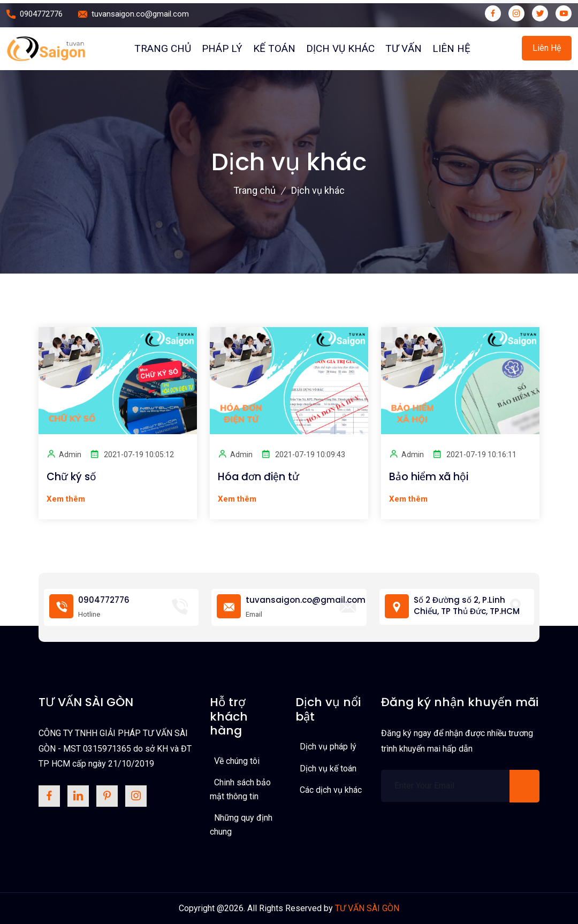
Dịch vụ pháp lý (328, 747)
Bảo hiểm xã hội (429, 477)
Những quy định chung (241, 825)
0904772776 (41, 14)
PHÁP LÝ (222, 48)
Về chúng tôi (237, 761)
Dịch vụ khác (340, 48)
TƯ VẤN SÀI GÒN (367, 908)
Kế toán (274, 48)
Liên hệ (451, 48)
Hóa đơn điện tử (258, 477)
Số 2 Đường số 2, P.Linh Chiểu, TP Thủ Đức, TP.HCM (467, 605)
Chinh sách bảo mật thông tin (240, 789)
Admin (64, 454)
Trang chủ (163, 48)
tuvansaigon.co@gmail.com (140, 14)
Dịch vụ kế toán (328, 768)
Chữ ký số (71, 477)
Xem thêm (66, 499)
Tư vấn (404, 48)
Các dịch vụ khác (331, 790)
